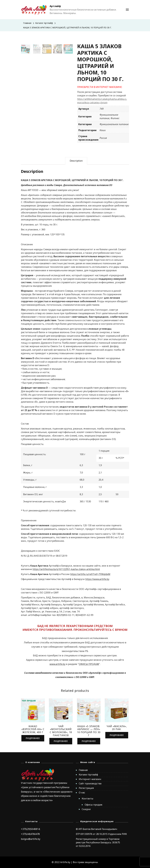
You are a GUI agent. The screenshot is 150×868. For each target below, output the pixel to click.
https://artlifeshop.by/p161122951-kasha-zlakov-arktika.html (66, 569)
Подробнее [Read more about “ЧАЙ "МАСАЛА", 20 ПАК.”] (117, 735)
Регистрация (86, 788)
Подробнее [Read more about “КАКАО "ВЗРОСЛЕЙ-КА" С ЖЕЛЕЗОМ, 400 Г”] (33, 738)
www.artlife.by (57, 664)
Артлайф (55, 6)
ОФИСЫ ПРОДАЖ (89, 664)
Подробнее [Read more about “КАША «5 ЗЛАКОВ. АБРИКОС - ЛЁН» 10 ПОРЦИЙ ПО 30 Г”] (89, 741)
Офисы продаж (94, 805)
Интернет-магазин (90, 779)
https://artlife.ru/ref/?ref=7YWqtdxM (90, 574)
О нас (82, 793)
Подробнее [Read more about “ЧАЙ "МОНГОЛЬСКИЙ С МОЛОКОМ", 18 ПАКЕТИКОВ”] (61, 741)
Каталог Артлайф (88, 775)
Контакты (88, 799)
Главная (83, 770)
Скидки (86, 809)
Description (76, 161)
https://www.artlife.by (97, 579)
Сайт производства (90, 783)
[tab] (76, 161)
